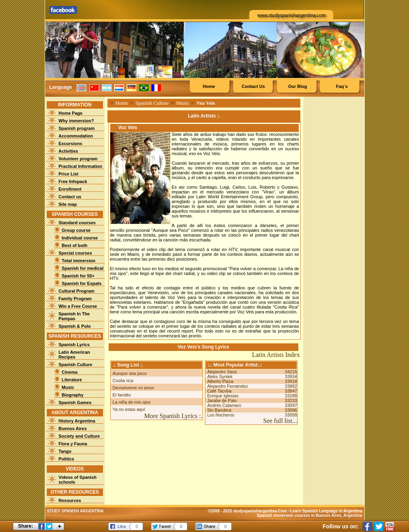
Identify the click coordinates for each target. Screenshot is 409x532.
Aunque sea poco (130, 373)
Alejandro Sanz (222, 372)
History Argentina (77, 421)
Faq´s (342, 86)
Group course (76, 230)
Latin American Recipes (74, 355)
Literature (72, 380)
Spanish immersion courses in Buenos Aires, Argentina (310, 515)
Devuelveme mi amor (133, 388)
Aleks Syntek (220, 377)
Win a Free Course (78, 306)
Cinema (70, 372)
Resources (70, 500)
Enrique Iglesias (223, 396)
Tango (65, 451)
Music (68, 387)
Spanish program (77, 128)
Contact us (70, 197)
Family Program (75, 299)
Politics (67, 459)
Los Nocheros (221, 415)
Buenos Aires (73, 428)
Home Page (71, 113)
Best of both (75, 245)
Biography (73, 395)
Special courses (75, 253)
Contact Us (253, 86)
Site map (68, 204)
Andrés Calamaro (224, 405)
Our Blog (297, 86)
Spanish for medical (83, 268)
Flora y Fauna (73, 444)
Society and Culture (79, 436)
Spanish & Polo (75, 326)
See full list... (280, 421)
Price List (69, 174)
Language (61, 87)
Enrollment (70, 189)
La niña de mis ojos (132, 402)
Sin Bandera (219, 410)
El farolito (122, 395)
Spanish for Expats (82, 283)
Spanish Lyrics (74, 345)
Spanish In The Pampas (74, 316)
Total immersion (79, 261)
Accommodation (76, 136)
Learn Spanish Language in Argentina (326, 511)
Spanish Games (75, 402)
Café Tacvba (219, 391)
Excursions (70, 143)
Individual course (80, 238)
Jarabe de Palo (222, 400)
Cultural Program (77, 291)
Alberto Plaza (220, 381)
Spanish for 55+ (78, 276)
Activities (68, 151)
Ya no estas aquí (129, 409)
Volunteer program (78, 159)
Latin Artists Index (276, 355)
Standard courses (77, 223)
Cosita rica (123, 381)
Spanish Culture (75, 365)
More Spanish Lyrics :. (173, 416)
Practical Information (80, 166)
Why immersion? (76, 121)
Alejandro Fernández (228, 386)
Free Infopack (73, 181)
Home (209, 86)
